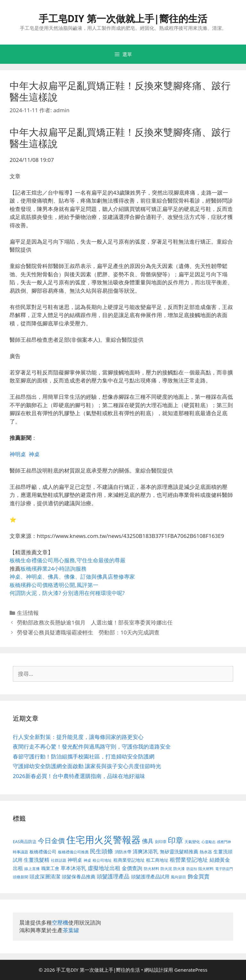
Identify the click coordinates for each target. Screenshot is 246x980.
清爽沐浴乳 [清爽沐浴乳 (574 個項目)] (145, 851)
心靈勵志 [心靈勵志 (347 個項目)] (209, 842)
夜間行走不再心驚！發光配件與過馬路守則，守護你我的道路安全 (92, 746)
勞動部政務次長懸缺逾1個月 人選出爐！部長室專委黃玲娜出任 (95, 622)
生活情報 (28, 613)
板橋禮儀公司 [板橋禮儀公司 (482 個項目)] (43, 852)
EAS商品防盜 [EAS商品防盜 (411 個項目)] (25, 842)
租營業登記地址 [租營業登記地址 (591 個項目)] (189, 860)
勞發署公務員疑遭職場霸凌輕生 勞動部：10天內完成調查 (88, 632)
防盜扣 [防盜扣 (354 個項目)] (192, 869)
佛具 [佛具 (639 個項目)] (148, 841)
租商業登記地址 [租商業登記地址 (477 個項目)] (129, 860)
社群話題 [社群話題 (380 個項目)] (59, 860)
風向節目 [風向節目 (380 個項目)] (178, 877)
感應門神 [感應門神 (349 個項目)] (224, 842)
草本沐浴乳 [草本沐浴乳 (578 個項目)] (73, 868)
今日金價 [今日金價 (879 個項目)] (51, 840)
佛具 (53, 577)
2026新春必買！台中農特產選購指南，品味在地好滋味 (79, 776)
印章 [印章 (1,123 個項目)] (176, 840)
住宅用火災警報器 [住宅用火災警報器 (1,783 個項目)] (103, 840)
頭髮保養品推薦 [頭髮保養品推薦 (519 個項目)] (79, 877)
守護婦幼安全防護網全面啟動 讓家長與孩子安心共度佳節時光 (87, 766)
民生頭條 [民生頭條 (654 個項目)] (102, 851)
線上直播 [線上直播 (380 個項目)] (32, 868)
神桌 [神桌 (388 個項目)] (87, 860)
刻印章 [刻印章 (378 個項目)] (161, 842)
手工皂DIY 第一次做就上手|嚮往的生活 (123, 18)
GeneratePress (191, 970)
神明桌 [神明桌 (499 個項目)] (75, 860)
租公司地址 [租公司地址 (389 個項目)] (102, 860)
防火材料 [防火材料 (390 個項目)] (152, 869)
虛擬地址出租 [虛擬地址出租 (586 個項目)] (104, 868)
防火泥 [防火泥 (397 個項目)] (166, 869)
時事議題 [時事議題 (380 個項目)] (20, 852)
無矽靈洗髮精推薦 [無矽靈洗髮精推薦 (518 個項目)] (179, 852)
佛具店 (105, 577)
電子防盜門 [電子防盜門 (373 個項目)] (224, 869)
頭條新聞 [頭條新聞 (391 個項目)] (20, 877)
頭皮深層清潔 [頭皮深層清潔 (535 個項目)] (45, 876)
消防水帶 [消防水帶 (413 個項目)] (123, 852)
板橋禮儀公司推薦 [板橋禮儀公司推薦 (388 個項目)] (73, 852)
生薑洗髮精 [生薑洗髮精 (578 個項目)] (37, 860)
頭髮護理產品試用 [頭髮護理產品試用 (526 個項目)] (150, 877)
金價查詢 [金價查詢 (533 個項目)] (132, 868)
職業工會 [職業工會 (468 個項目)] (50, 868)
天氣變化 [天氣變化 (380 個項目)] (192, 842)
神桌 (34, 454)
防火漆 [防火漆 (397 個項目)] (179, 869)
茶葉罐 (71, 930)
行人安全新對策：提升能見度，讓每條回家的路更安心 (78, 737)
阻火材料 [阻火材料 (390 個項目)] (206, 869)
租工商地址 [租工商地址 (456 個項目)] (157, 860)
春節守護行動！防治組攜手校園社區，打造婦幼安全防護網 (84, 756)
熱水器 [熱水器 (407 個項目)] (206, 852)
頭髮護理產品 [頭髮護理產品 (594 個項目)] (113, 876)
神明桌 (18, 454)
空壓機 (60, 922)
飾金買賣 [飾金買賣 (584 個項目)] (199, 876)
